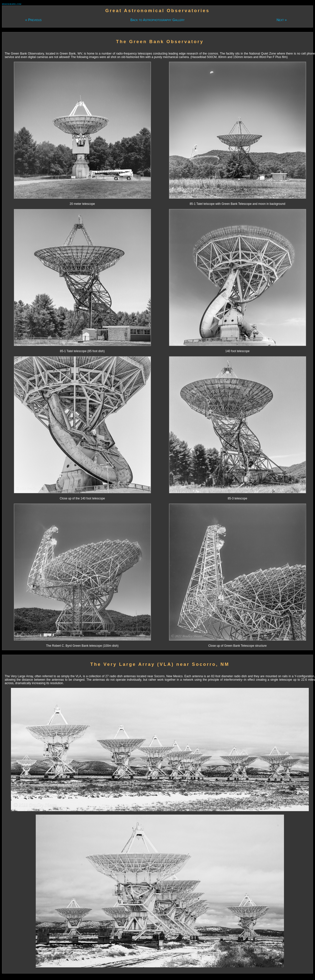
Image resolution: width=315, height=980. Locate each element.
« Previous (33, 20)
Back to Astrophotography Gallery (157, 20)
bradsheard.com (12, 4)
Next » (282, 20)
